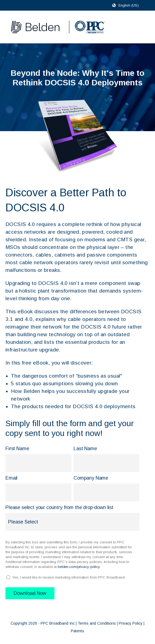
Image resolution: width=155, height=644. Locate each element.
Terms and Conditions (97, 623)
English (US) (129, 5)
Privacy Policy (131, 623)
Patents (77, 631)
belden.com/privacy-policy (79, 567)
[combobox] (131, 5)
